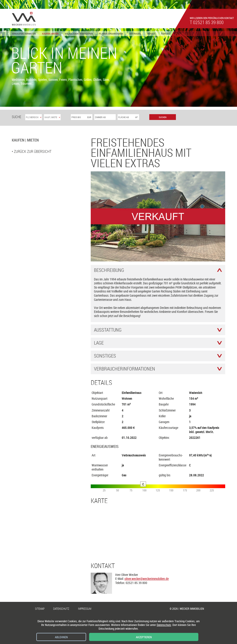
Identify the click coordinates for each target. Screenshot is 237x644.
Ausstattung (108, 330)
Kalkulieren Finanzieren (79, 34)
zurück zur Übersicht (33, 151)
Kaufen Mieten (50, 34)
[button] (25, 102)
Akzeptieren (144, 637)
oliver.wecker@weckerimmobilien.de (147, 579)
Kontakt (166, 34)
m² (136, 117)
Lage (99, 343)
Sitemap (40, 609)
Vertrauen (135, 34)
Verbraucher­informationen (125, 369)
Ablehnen (61, 637)
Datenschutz (61, 609)
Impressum (85, 609)
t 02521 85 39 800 (207, 22)
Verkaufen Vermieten (24, 34)
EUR (89, 117)
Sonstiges (105, 356)
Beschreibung (109, 270)
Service (151, 34)
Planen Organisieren (111, 34)
